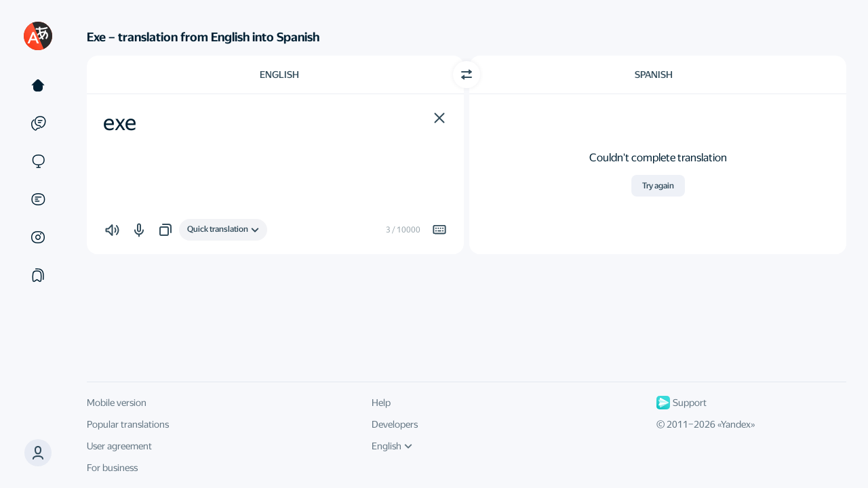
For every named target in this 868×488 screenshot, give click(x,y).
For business (112, 468)
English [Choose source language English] (279, 75)
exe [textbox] (120, 123)
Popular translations (128, 424)
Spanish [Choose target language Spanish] (654, 75)
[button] (439, 118)
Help (381, 403)
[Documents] (38, 199)
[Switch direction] (467, 75)
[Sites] (38, 161)
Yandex (736, 424)
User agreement (119, 446)
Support (682, 403)
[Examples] (38, 123)
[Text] (38, 85)
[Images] (38, 237)
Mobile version (117, 403)
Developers (395, 424)
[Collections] (38, 275)
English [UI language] (392, 446)
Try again (658, 186)
